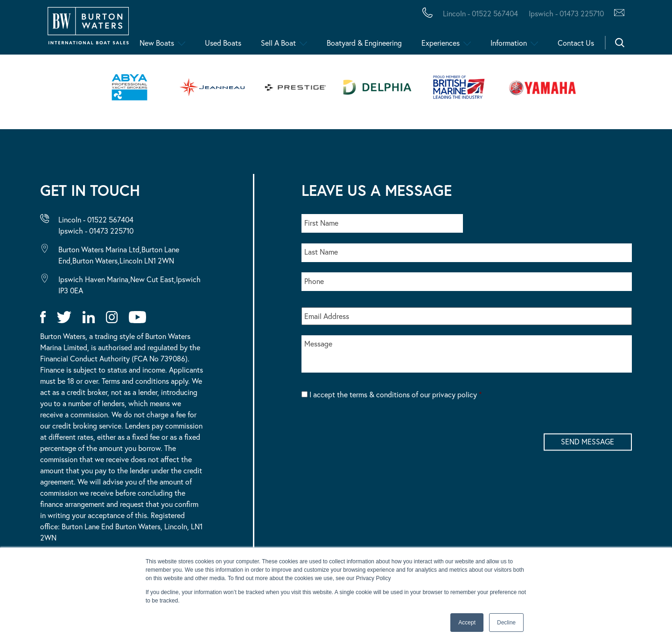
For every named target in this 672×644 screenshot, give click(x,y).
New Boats (157, 43)
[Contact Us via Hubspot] (617, 14)
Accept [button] (467, 623)
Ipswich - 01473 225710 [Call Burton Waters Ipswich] (566, 13)
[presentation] (372, 433)
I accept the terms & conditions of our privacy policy (395, 394)
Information (509, 43)
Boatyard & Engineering (364, 43)
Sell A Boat (278, 43)
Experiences (441, 43)
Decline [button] (506, 623)
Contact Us (576, 43)
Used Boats (223, 43)
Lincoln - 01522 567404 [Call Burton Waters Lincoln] (480, 13)
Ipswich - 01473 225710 (96, 231)
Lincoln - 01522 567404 (96, 219)
